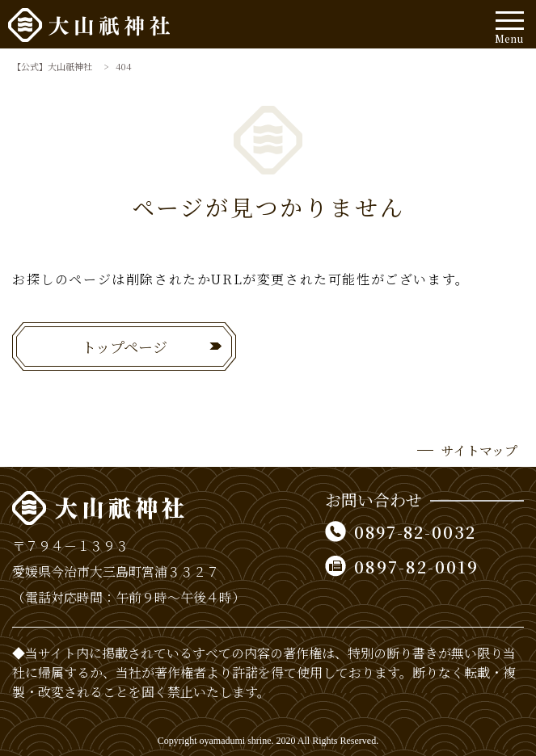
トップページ (125, 346)
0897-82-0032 (417, 532)
